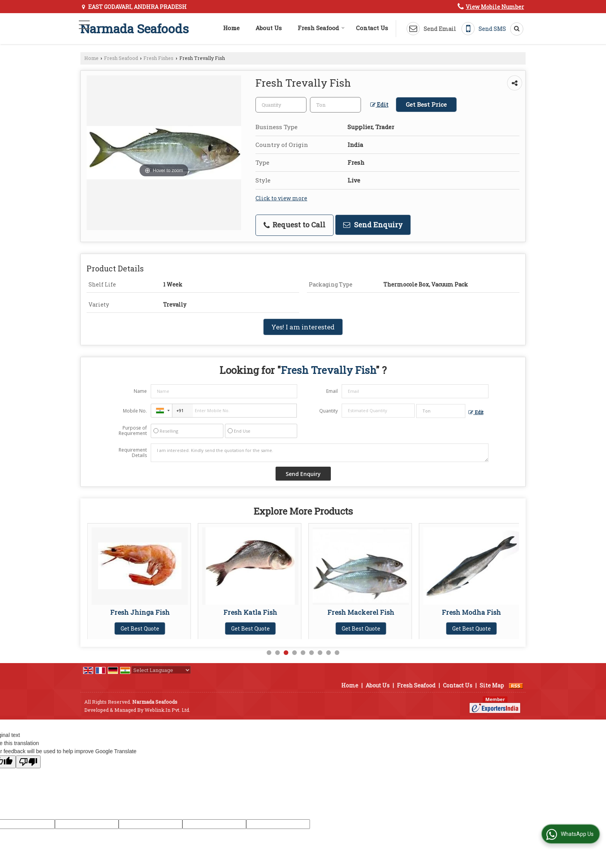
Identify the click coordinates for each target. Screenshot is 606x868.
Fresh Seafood (321, 28)
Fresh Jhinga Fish (250, 612)
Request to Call (294, 225)
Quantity (329, 411)
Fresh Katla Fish (361, 612)
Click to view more (281, 198)
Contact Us (372, 28)
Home (231, 28)
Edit (379, 105)
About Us (269, 28)
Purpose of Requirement (133, 431)
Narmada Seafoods (134, 29)
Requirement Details (133, 453)
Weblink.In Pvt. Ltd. (167, 710)
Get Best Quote (140, 628)
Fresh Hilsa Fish (140, 612)
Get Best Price (426, 104)
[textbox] (335, 105)
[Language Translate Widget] (161, 670)
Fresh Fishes (158, 58)
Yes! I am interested (303, 327)
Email (332, 391)
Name (140, 391)
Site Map (492, 685)
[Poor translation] (28, 762)
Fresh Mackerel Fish (471, 612)
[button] (495, 7)
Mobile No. (135, 411)
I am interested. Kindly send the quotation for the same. (320, 453)
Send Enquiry (373, 225)
